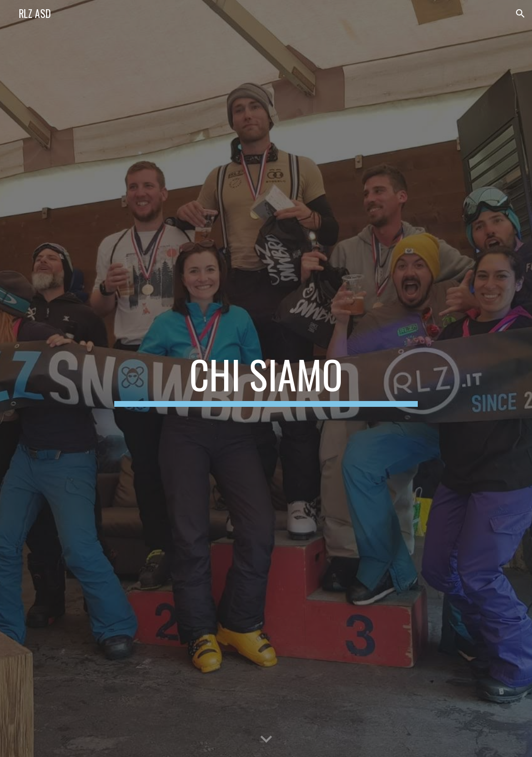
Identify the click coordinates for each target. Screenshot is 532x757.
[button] (520, 14)
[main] (266, 379)
